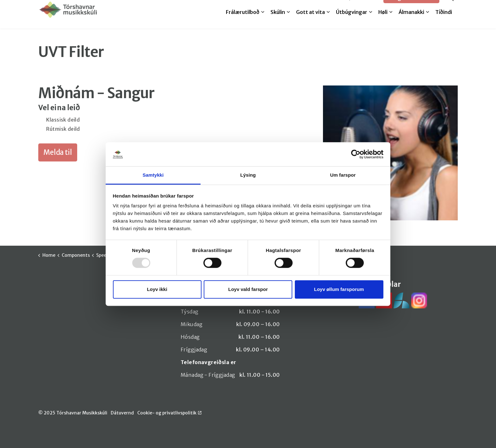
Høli (383, 21)
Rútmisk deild (63, 129)
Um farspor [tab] (343, 175)
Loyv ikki (157, 289)
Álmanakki (411, 21)
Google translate (411, 7)
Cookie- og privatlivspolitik (169, 413)
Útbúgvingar (352, 21)
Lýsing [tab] (248, 175)
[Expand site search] (450, 7)
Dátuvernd (122, 413)
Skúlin (278, 21)
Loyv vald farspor (248, 289)
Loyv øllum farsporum (339, 289)
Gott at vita (310, 21)
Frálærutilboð (243, 21)
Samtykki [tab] (153, 175)
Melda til (329, 7)
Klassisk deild (62, 120)
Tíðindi (444, 21)
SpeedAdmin (362, 7)
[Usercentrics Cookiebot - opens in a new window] (356, 154)
